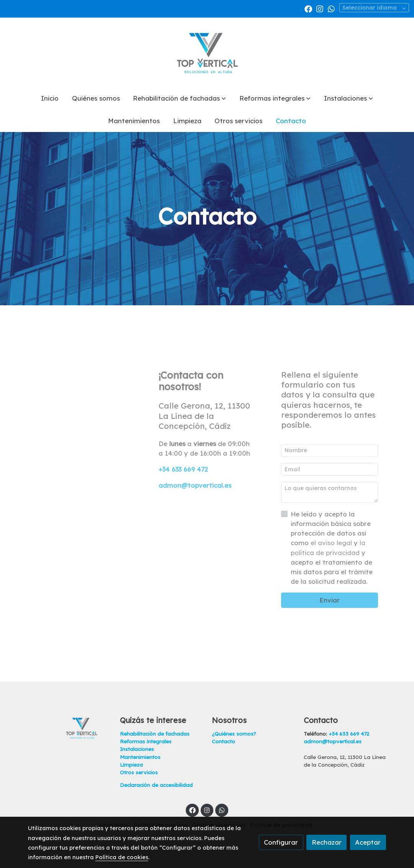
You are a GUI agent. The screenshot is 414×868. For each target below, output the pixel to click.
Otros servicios (139, 772)
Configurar (281, 842)
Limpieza (131, 765)
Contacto (223, 741)
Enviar (330, 600)
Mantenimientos (140, 757)
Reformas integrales (146, 741)
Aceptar (368, 842)
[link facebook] (308, 8)
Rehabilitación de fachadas (155, 734)
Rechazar (327, 842)
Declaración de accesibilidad (156, 785)
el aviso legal (332, 543)
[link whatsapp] (331, 8)
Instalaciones (137, 749)
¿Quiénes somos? (234, 734)
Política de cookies (122, 857)
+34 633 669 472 (183, 469)
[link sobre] (69, 728)
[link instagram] (320, 8)
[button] (179, 99)
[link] (207, 52)
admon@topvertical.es (195, 485)
